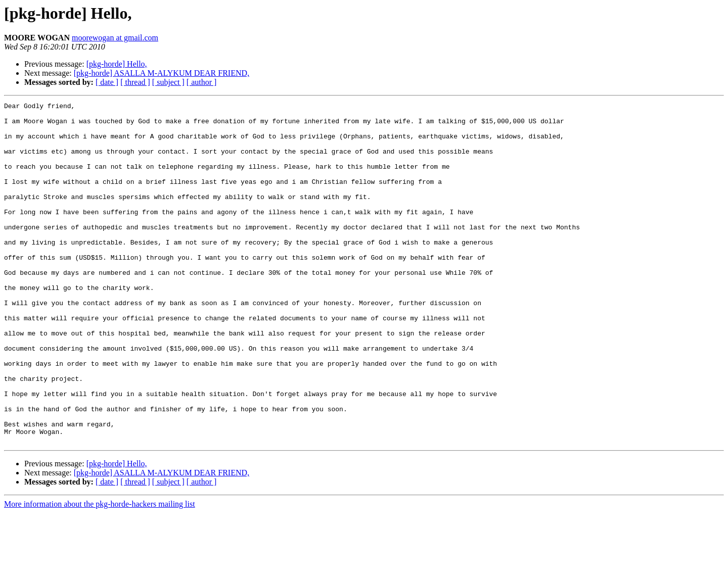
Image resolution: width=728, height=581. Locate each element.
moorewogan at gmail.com (115, 38)
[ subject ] (168, 82)
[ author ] (202, 82)
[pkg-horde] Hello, (117, 64)
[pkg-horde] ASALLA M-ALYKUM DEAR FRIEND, (162, 73)
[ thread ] (135, 82)
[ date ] (107, 82)
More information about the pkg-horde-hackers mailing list (100, 572)
